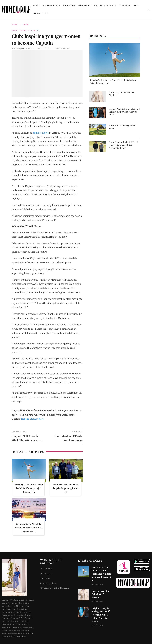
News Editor (28, 49)
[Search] (149, 9)
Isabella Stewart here (32, 419)
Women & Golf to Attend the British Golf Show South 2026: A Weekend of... (29, 528)
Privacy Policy (46, 569)
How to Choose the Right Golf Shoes (122, 127)
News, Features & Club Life (26, 31)
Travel (136, 5)
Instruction (69, 5)
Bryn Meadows (41, 133)
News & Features (51, 5)
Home (36, 5)
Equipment (124, 5)
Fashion (112, 5)
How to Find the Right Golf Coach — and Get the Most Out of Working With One (123, 145)
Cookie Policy (46, 574)
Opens (36, 13)
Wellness (99, 5)
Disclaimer (45, 578)
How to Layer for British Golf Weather (122, 94)
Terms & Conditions (49, 583)
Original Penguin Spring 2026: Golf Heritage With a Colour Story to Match (124, 112)
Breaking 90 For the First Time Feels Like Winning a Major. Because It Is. (29, 488)
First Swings (85, 5)
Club (26, 25)
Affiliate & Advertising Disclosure (55, 588)
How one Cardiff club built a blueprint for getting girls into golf (66, 488)
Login (46, 13)
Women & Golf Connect (51, 561)
